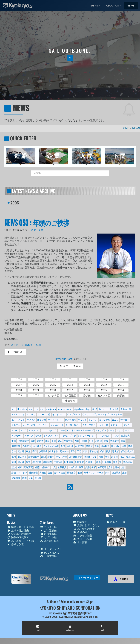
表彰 (94, 467)
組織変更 (28, 467)
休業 (33, 441)
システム (16, 425)
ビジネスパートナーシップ (80, 430)
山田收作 (54, 451)
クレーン (93, 420)
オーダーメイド (56, 420)
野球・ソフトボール (94, 473)
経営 (39, 345)
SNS (95, 409)
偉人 (60, 441)
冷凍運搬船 (48, 534)
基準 (130, 446)
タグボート (116, 425)
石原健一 (90, 462)
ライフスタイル (51, 436)
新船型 (51, 457)
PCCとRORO (50, 553)
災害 (28, 462)
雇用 (124, 473)
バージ (62, 430)
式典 (102, 451)
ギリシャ (82, 420)
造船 (34, 230)
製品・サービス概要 (21, 527)
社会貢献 (107, 462)
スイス (69, 425)
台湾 (63, 446)
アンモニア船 (44, 414)
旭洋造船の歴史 (84, 529)
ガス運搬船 (71, 420)
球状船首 (37, 462)
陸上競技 (116, 473)
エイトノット (18, 420)
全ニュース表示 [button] (70, 366)
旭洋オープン (90, 457)
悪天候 (116, 451)
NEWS (131, 6)
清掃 (14, 462)
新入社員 (22, 457)
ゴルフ (115, 420)
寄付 (35, 451)
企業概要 (80, 522)
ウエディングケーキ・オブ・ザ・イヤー (102, 414)
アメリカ (31, 414)
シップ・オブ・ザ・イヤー (35, 425)
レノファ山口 (104, 436)
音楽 (31, 478)
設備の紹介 (81, 532)
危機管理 (27, 446)
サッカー (125, 420)
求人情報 (80, 542)
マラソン (129, 430)
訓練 (117, 467)
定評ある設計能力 (19, 534)
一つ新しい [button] (15, 352)
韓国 (24, 478)
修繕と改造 (16, 544)
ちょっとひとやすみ (109, 409)
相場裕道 (79, 462)
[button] (70, 58)
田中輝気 (69, 462)
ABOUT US (112, 6)
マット (120, 430)
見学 (110, 467)
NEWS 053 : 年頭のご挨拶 (37, 222)
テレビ (15, 430)
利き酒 (99, 441)
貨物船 (43, 473)
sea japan (51, 409)
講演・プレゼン (19, 473)
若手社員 (62, 467)
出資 (91, 441)
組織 (20, 467)
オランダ (42, 420)
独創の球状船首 (18, 537)
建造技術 (94, 451)
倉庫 (54, 441)
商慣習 (89, 446)
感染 (123, 451)
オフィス (31, 420)
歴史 (107, 457)
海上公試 (130, 457)
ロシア (116, 436)
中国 (14, 441)
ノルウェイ (34, 430)
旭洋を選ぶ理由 (18, 531)
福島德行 (128, 462)
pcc (37, 409)
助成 (106, 441)
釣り (108, 473)
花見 (54, 467)
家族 (28, 451)
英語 (87, 467)
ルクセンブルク (68, 436)
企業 (41, 230)
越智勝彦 (71, 473)
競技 (14, 467)
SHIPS (94, 6)
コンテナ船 (105, 420)
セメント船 (103, 425)
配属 (80, 473)
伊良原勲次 (23, 441)
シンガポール (57, 425)
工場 (79, 451)
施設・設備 (61, 457)
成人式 (130, 451)
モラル (38, 436)
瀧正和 (21, 462)
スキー (77, 425)
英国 (81, 467)
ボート (111, 430)
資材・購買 (60, 473)
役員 (108, 451)
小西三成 (43, 451)
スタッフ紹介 (89, 425)
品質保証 (80, 446)
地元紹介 (116, 446)
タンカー (127, 425)
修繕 (47, 441)
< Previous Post (63, 359)
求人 (122, 457)
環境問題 (47, 462)
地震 (124, 446)
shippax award (65, 409)
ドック (23, 430)
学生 (14, 451)
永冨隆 (114, 457)
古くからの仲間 (51, 446)
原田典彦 (37, 446)
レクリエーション (87, 436)
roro (42, 409)
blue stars (22, 409)
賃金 (50, 473)
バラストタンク (49, 430)
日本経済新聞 (75, 457)
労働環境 (114, 441)
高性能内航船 (50, 541)
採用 (14, 457)
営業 (97, 446)
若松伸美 (73, 467)
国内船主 (105, 446)
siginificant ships (82, 409)
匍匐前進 (16, 446)
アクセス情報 (83, 536)
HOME (125, 128)
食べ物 (38, 478)
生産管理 (58, 462)
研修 (98, 462)
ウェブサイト (74, 414)
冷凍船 (84, 441)
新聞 (43, 457)
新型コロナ (34, 457)
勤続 (123, 441)
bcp (13, 409)
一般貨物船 (48, 556)
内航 (77, 441)
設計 (123, 467)
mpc (31, 409)
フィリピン (101, 430)
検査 (101, 457)
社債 (115, 462)
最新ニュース (116, 522)
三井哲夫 (125, 436)
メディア (29, 436)
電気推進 (16, 478)
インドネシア (59, 414)
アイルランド (18, 414)
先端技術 (68, 441)
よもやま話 (126, 409)
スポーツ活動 (83, 539)
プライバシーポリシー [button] (87, 578)
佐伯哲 (40, 441)
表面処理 (102, 467)
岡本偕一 (30, 345)
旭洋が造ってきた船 (21, 541)
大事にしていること (87, 525)
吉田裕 (70, 446)
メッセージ (17, 345)
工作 (73, 451)
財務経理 (33, 473)
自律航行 (45, 467)
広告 (85, 451)
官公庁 (21, 451)
